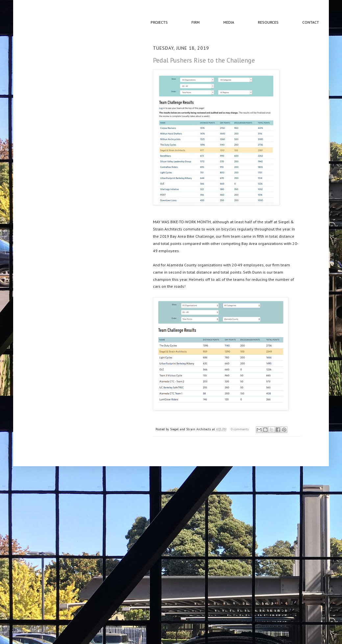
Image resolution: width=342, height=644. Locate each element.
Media (229, 22)
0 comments (240, 429)
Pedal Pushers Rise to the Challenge (204, 60)
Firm (195, 22)
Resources (268, 22)
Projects (159, 22)
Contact (311, 22)
